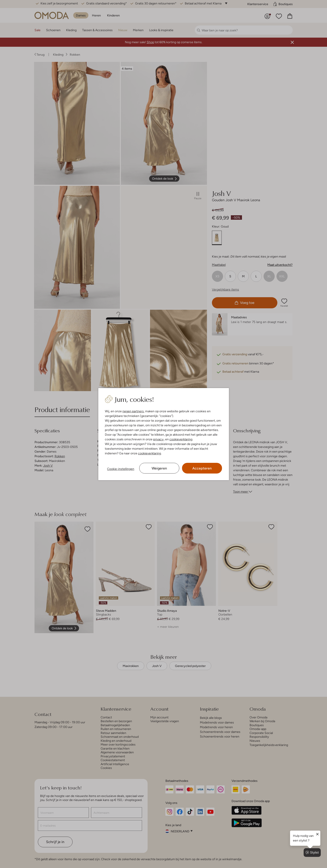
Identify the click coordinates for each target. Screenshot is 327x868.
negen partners (133, 411)
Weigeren (159, 468)
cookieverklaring (181, 439)
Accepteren (202, 468)
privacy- (159, 439)
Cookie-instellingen (121, 469)
